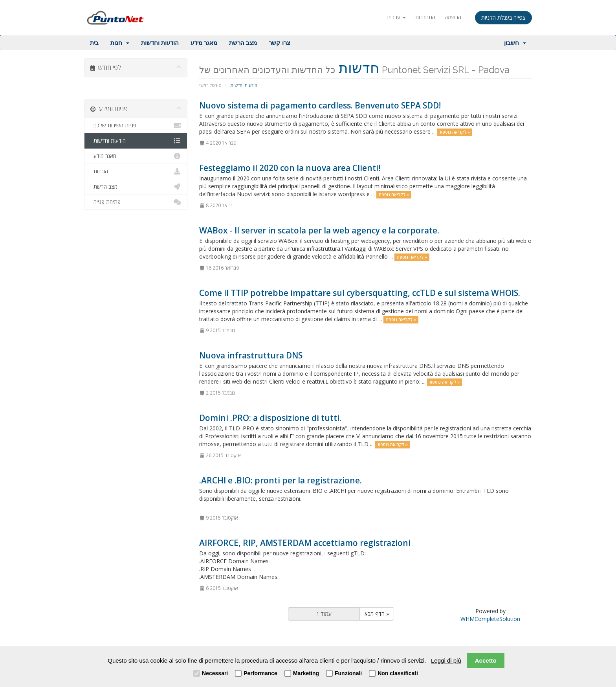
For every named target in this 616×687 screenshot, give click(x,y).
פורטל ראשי (210, 85)
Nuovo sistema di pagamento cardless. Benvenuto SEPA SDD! (320, 105)
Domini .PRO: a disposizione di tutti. (270, 418)
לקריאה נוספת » (455, 132)
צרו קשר (280, 43)
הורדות (136, 171)
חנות (120, 43)
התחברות (425, 17)
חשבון (515, 43)
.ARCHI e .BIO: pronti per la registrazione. (280, 480)
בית (94, 43)
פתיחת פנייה (136, 202)
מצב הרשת (243, 43)
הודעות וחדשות (160, 43)
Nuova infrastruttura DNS (251, 355)
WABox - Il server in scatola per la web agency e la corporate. (319, 230)
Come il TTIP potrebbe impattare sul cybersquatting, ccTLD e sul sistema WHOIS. (360, 293)
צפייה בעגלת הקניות (503, 17)
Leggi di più (446, 660)
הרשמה (453, 17)
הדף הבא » (377, 614)
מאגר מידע (204, 43)
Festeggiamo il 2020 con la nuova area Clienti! (290, 168)
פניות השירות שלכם (136, 125)
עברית (396, 17)
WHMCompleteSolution (490, 619)
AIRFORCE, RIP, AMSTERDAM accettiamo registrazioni (305, 543)
